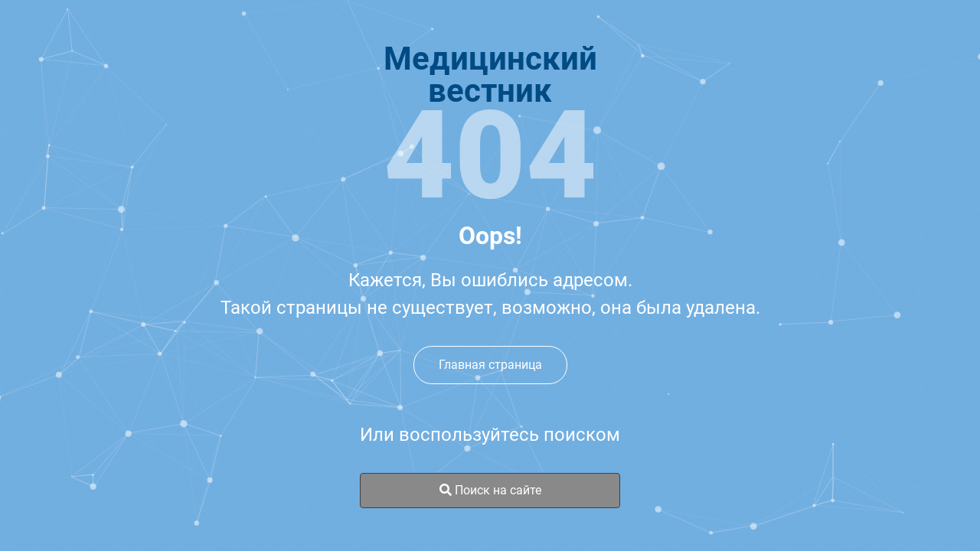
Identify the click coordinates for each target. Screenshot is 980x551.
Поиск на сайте (490, 490)
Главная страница (490, 365)
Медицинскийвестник (490, 75)
